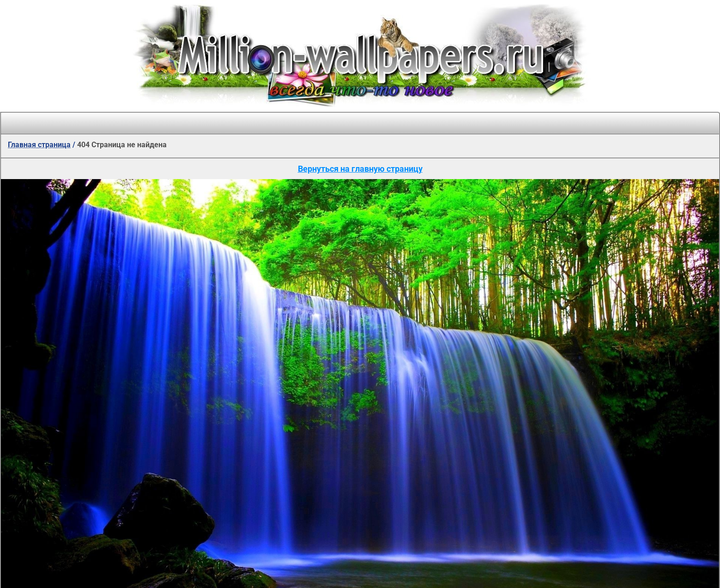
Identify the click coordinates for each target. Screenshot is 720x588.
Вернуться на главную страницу (360, 169)
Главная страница (39, 145)
